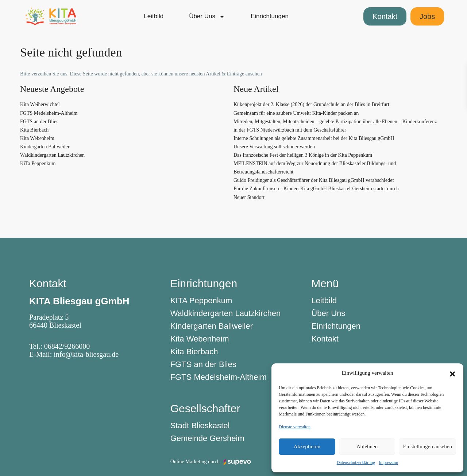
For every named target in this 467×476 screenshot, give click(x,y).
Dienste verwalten (295, 427)
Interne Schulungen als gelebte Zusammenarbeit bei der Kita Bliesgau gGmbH (314, 138)
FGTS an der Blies (39, 122)
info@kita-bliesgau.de (86, 354)
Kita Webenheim (37, 138)
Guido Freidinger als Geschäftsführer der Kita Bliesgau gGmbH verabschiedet (314, 180)
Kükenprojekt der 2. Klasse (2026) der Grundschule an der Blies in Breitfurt (311, 104)
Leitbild (154, 16)
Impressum (388, 463)
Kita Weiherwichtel (40, 104)
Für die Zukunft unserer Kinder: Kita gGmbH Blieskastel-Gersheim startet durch (316, 189)
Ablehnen (367, 446)
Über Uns (207, 17)
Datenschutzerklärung (356, 463)
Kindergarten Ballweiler (45, 147)
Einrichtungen (270, 16)
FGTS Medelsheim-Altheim (49, 113)
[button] (452, 373)
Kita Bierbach (34, 130)
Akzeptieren (307, 446)
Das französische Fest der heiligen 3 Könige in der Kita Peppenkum (303, 155)
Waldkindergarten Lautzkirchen (52, 155)
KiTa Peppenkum (38, 163)
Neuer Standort (249, 197)
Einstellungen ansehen (427, 446)
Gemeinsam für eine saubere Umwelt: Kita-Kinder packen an (296, 113)
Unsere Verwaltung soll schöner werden (274, 147)
